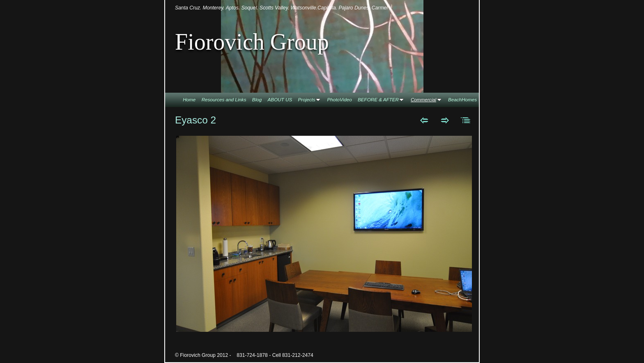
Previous (424, 120)
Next (445, 120)
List (466, 120)
